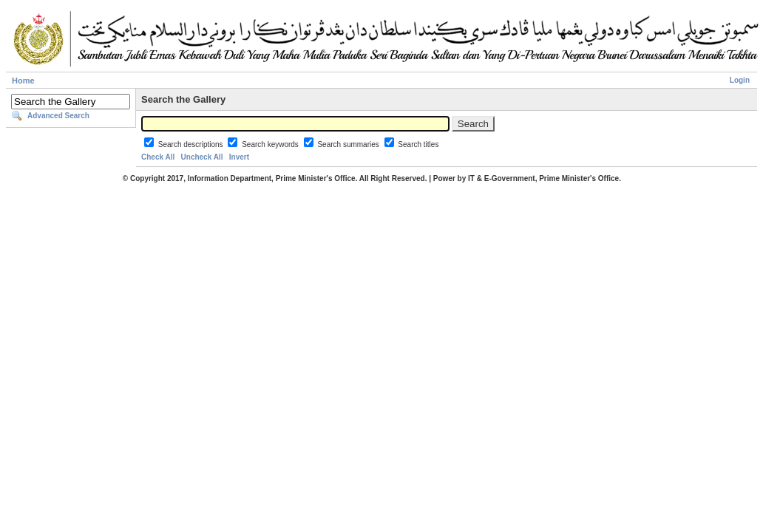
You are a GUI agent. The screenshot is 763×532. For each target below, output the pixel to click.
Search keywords (271, 144)
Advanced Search (58, 116)
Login (740, 80)
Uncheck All (202, 157)
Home (23, 81)
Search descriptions (192, 144)
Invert (239, 157)
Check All (158, 157)
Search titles (418, 144)
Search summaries (349, 144)
